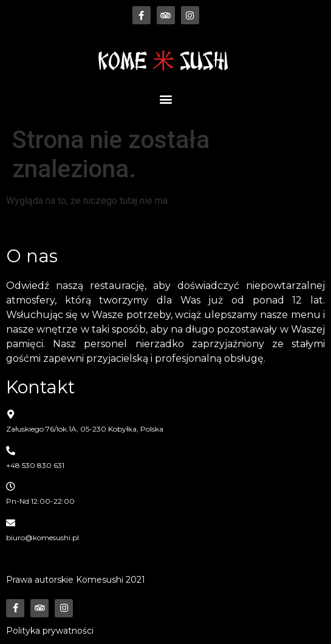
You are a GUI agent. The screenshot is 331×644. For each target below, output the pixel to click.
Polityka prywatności (50, 631)
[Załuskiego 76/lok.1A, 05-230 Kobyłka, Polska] (11, 414)
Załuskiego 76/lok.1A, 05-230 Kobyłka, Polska (85, 429)
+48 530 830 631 (35, 465)
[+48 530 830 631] (11, 451)
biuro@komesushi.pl (43, 537)
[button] (165, 99)
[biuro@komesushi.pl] (11, 523)
